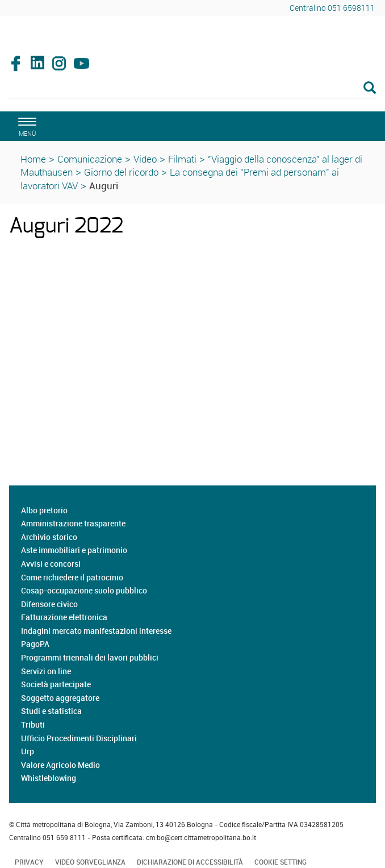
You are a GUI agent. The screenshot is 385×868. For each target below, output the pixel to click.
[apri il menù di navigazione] (26, 125)
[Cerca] (192, 89)
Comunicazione (90, 159)
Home (33, 159)
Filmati (182, 159)
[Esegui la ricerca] (370, 88)
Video (145, 159)
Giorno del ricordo (121, 172)
